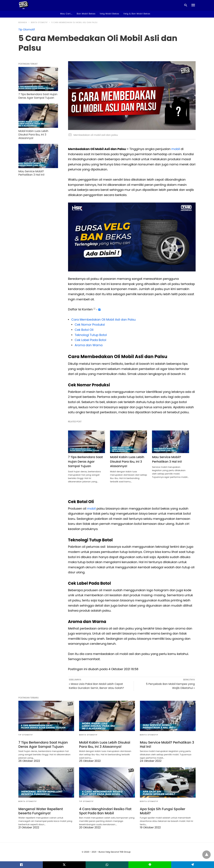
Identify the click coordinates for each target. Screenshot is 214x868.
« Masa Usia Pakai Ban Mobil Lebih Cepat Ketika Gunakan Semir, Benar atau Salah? (96, 686)
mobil (175, 149)
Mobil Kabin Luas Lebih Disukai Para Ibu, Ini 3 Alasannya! (127, 462)
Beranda (23, 22)
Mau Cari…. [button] (66, 14)
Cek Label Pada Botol (90, 340)
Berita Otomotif (39, 22)
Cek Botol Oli (84, 330)
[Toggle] (99, 310)
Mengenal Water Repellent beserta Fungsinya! (41, 811)
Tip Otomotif (27, 30)
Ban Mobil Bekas (86, 14)
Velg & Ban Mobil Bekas (137, 14)
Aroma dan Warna (89, 345)
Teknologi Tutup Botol (91, 335)
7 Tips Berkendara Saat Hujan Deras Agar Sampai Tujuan (85, 462)
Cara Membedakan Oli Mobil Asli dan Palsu (104, 320)
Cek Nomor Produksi (90, 325)
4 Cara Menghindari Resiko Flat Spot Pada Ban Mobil (105, 811)
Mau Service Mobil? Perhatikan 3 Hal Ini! (167, 459)
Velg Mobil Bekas (109, 14)
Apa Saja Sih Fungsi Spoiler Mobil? (163, 811)
